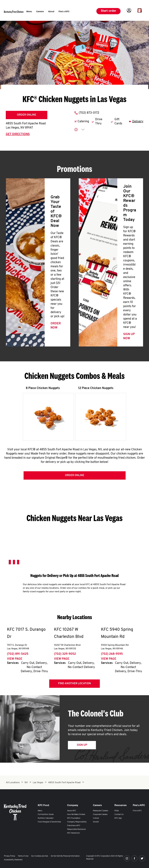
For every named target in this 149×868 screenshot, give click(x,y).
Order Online (27, 115)
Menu (40, 811)
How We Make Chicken (76, 815)
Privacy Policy (10, 856)
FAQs (117, 811)
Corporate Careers (100, 815)
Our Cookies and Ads (40, 856)
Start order (108, 11)
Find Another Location (74, 685)
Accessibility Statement (13, 860)
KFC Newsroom (73, 833)
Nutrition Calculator (46, 818)
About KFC (72, 811)
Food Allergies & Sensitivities (49, 822)
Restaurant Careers (101, 811)
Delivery (138, 122)
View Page (15, 660)
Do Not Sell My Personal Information (65, 856)
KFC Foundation (74, 818)
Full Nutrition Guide (46, 815)
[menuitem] (29, 12)
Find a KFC (137, 811)
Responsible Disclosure (76, 829)
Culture (96, 818)
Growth (96, 822)
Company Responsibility (77, 822)
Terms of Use (23, 856)
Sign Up (82, 746)
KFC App (118, 818)
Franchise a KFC (74, 826)
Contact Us (119, 815)
